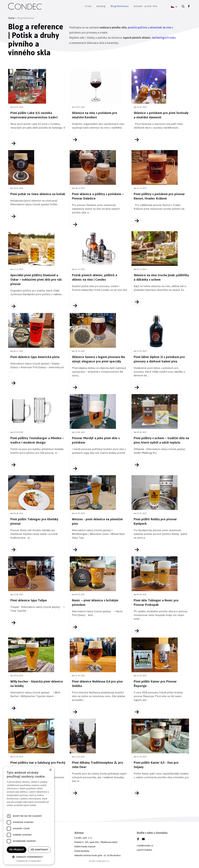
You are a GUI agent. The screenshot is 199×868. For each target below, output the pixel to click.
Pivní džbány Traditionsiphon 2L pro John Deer (97, 765)
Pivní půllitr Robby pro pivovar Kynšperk (155, 521)
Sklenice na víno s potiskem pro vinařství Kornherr (95, 115)
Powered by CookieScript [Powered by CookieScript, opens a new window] (29, 861)
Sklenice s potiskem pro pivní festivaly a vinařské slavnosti (161, 115)
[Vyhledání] (183, 6)
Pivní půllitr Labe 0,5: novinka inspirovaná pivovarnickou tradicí (34, 115)
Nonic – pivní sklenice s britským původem (95, 603)
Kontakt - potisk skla (145, 6)
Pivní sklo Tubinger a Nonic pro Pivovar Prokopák (156, 603)
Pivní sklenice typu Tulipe (29, 600)
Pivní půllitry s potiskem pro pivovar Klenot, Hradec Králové (159, 196)
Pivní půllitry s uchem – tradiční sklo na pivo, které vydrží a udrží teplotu (161, 440)
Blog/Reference (120, 6)
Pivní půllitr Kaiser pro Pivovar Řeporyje (155, 684)
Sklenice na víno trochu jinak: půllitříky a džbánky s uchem (161, 277)
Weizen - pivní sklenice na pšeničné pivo (97, 521)
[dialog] (29, 815)
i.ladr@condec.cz (145, 846)
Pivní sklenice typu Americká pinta (35, 357)
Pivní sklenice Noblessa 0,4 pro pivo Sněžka (97, 684)
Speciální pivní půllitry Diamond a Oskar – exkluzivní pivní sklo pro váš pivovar (36, 280)
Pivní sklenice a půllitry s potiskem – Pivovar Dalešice (98, 196)
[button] (174, 6)
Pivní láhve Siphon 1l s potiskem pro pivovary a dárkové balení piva (159, 359)
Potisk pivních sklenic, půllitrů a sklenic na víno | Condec (95, 277)
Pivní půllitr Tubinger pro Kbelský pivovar (34, 521)
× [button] (50, 770)
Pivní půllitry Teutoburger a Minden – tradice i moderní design (37, 440)
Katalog (101, 6)
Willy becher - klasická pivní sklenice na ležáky (37, 684)
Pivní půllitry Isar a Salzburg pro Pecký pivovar (38, 765)
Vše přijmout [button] (16, 850)
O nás (88, 6)
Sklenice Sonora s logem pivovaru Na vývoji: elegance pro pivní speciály (98, 359)
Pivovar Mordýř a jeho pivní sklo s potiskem (96, 440)
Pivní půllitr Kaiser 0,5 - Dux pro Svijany (156, 765)
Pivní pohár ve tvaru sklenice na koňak (38, 194)
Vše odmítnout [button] (39, 850)
